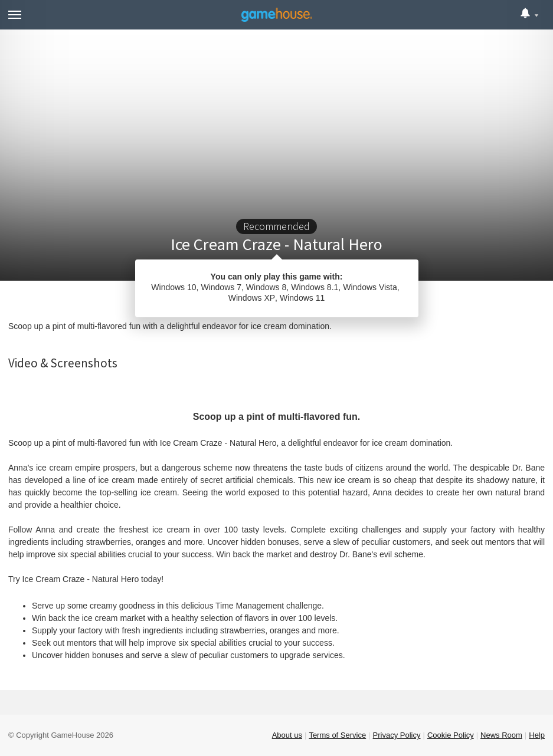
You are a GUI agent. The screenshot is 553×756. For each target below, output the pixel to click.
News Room (501, 735)
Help (537, 735)
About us (287, 735)
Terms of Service (337, 735)
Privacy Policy (397, 735)
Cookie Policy (451, 735)
